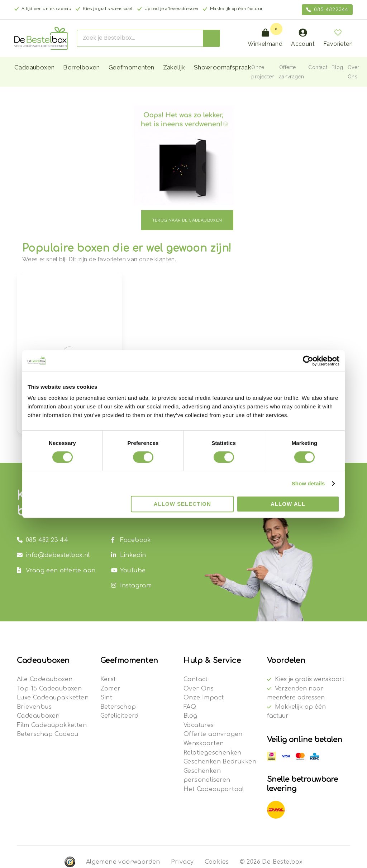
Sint (106, 698)
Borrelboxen (81, 67)
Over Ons (199, 689)
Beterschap (118, 707)
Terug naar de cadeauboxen (187, 220)
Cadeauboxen (34, 67)
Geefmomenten (132, 67)
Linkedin (129, 555)
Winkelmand (265, 38)
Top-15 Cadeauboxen (49, 689)
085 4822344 (327, 10)
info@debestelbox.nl (53, 555)
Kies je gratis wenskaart (310, 679)
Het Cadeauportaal (214, 789)
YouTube (128, 571)
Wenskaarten (204, 743)
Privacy (182, 862)
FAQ (190, 707)
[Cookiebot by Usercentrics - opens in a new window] (308, 361)
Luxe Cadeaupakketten (53, 698)
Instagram (132, 586)
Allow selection (182, 504)
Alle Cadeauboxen (45, 679)
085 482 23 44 (42, 540)
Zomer (111, 689)
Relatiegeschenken (213, 753)
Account (303, 38)
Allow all (288, 504)
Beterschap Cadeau (48, 734)
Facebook (131, 540)
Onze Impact (204, 698)
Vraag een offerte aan (56, 571)
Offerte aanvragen (213, 734)
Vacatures (199, 725)
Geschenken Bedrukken (220, 762)
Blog (337, 67)
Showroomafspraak (223, 67)
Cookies (217, 862)
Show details (308, 483)
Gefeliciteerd (120, 716)
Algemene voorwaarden (123, 862)
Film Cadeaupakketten (52, 725)
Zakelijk (174, 67)
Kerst (108, 679)
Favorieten (338, 38)
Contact (318, 67)
